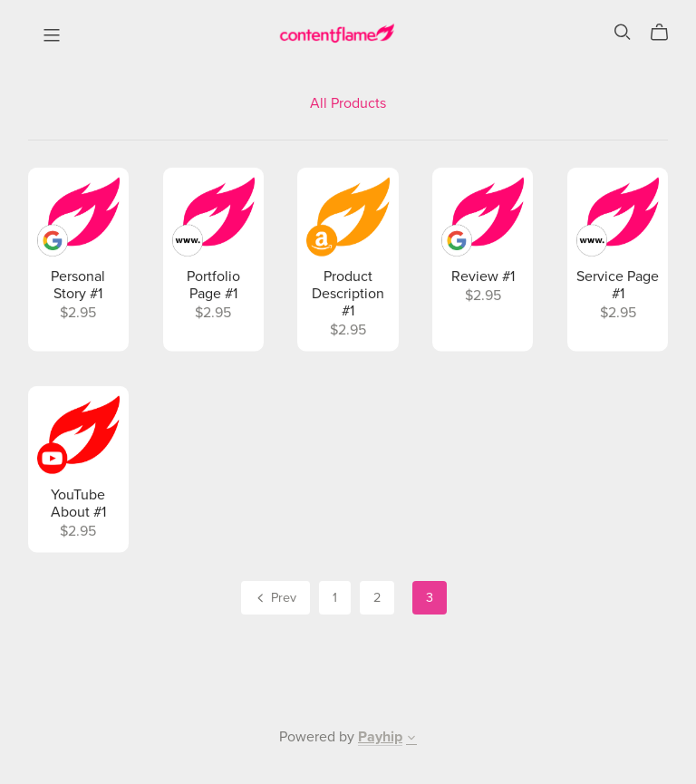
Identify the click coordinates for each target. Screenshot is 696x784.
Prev (275, 599)
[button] (411, 740)
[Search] (623, 32)
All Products (348, 104)
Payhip (380, 737)
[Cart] (667, 33)
